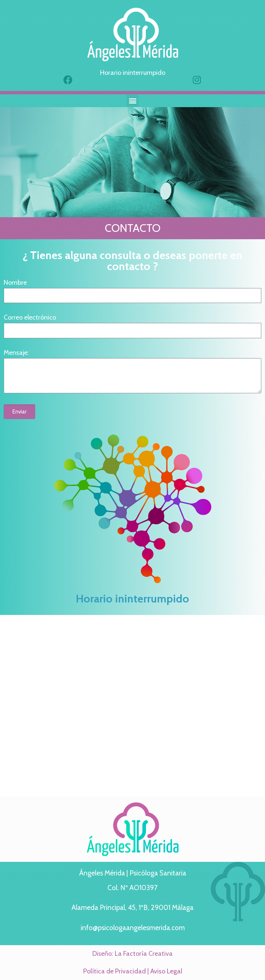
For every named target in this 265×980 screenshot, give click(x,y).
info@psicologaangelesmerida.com (133, 928)
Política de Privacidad (115, 971)
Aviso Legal (166, 971)
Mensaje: (16, 353)
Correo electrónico (30, 318)
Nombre (15, 283)
